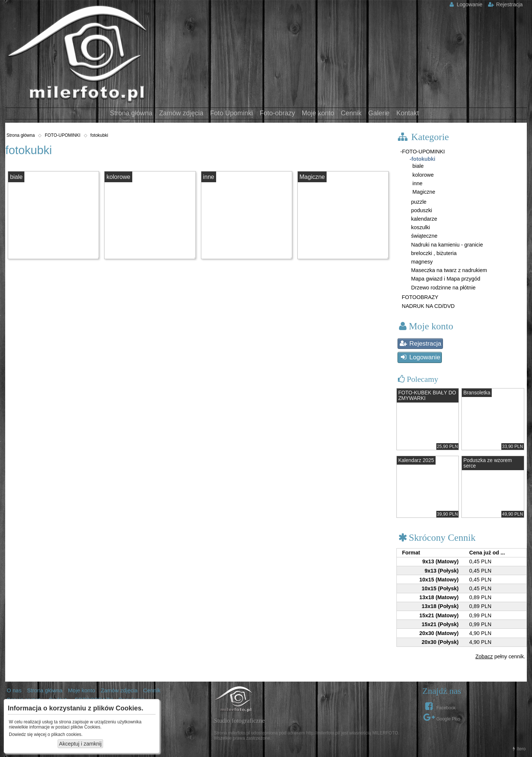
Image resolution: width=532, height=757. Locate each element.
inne (208, 177)
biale (16, 177)
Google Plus (442, 717)
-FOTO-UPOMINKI (423, 152)
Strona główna (131, 113)
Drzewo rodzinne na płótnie (443, 288)
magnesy (421, 262)
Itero (518, 749)
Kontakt (408, 113)
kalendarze (423, 219)
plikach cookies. (67, 734)
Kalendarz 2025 (416, 460)
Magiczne (312, 177)
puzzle (418, 202)
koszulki (420, 227)
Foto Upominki (231, 113)
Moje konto (318, 113)
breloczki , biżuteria (433, 253)
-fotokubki (423, 159)
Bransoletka (477, 393)
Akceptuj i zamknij (80, 744)
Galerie (379, 113)
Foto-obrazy (277, 113)
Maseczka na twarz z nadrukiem (449, 270)
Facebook (439, 706)
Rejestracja (505, 4)
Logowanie (465, 4)
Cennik (351, 113)
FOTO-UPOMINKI (62, 135)
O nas (14, 690)
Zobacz (484, 656)
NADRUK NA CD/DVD (428, 306)
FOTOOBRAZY (420, 297)
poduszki (421, 210)
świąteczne (424, 236)
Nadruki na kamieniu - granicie (446, 245)
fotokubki (99, 135)
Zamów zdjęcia (181, 113)
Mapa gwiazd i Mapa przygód (445, 279)
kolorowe (118, 177)
